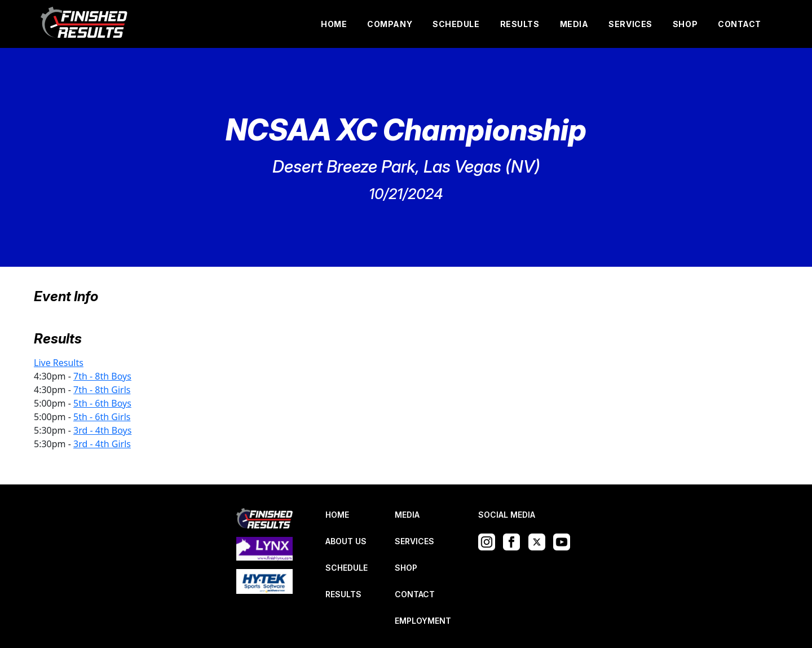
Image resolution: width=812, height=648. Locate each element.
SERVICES (630, 24)
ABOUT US (346, 541)
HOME (334, 24)
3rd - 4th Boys (102, 430)
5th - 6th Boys (102, 403)
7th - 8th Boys (102, 376)
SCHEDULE (456, 24)
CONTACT (740, 24)
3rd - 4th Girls (102, 444)
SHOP (685, 24)
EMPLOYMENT (423, 621)
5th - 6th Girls (102, 417)
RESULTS (520, 24)
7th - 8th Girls (102, 390)
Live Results (59, 363)
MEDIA (574, 24)
